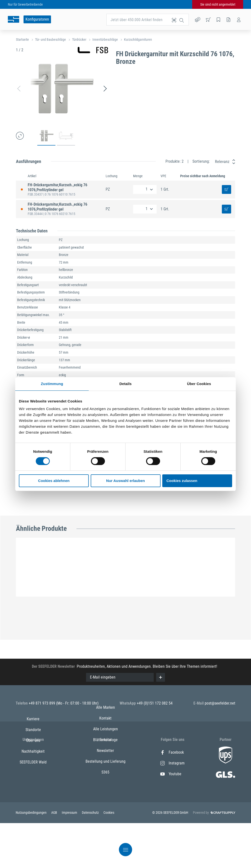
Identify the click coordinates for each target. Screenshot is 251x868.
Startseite (22, 40)
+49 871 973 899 (42, 703)
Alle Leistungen (106, 774)
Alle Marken (106, 752)
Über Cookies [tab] (199, 384)
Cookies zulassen (182, 481)
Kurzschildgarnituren (138, 40)
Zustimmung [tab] (52, 384)
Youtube (171, 774)
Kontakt (105, 763)
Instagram (172, 763)
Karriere (33, 752)
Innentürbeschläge (105, 40)
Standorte (33, 763)
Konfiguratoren (37, 19)
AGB (55, 857)
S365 (105, 817)
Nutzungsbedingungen (31, 857)
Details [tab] (125, 384)
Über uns (33, 774)
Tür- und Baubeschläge (50, 40)
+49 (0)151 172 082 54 (155, 703)
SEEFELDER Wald (33, 795)
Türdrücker (79, 40)
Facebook (172, 752)
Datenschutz (91, 857)
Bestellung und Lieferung (106, 806)
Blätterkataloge (105, 785)
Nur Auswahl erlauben (125, 481)
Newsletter (105, 795)
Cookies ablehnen (54, 481)
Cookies (109, 857)
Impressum (70, 857)
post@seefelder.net (220, 703)
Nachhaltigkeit (33, 785)
